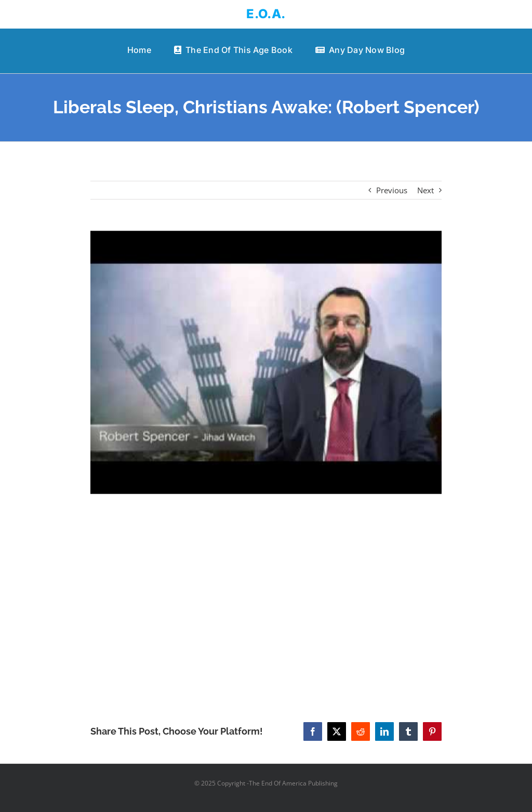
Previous (392, 190)
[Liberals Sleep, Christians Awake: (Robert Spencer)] (266, 362)
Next (425, 190)
